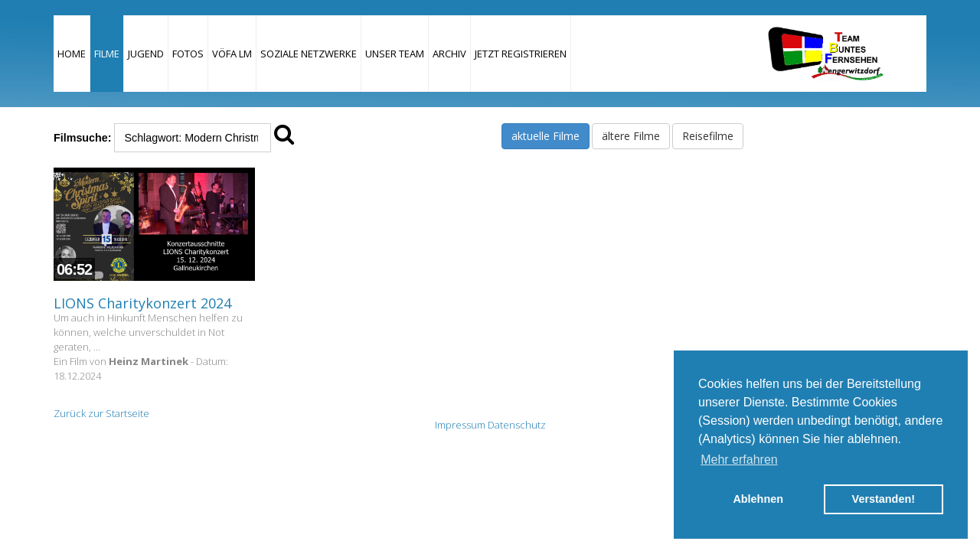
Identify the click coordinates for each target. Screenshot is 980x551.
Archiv (449, 54)
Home (72, 54)
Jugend (146, 54)
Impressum (460, 425)
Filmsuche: (82, 138)
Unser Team (395, 54)
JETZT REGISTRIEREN (521, 54)
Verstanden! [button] (884, 499)
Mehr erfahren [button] (739, 460)
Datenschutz (517, 425)
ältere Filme (631, 136)
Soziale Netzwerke (309, 54)
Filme (107, 54)
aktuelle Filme (546, 136)
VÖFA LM (232, 54)
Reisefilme (708, 136)
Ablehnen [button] (758, 499)
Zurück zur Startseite (101, 413)
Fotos (188, 54)
